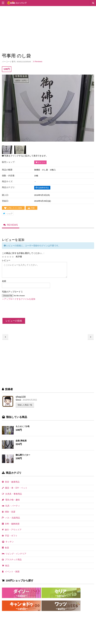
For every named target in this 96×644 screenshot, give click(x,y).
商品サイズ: (7, 181)
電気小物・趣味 (11, 502)
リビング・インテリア (14, 556)
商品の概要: (7, 170)
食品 (6, 568)
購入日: (5, 195)
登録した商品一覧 (25, 407)
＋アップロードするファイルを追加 (19, 301)
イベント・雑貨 (11, 573)
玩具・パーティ (11, 508)
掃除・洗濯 (9, 514)
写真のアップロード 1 (12, 294)
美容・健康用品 (11, 484)
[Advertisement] (48, 29)
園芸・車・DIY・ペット (15, 490)
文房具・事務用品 (12, 496)
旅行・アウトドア (12, 532)
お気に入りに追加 (15, 208)
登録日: (5, 201)
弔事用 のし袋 (91, 339)
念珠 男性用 (21, 443)
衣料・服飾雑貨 (11, 526)
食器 (5, 550)
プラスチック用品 (12, 562)
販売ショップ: (8, 162)
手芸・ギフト (10, 538)
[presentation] (22, 311)
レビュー (6, 262)
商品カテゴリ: (8, 187)
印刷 (33, 208)
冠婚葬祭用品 (42, 188)
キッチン (8, 544)
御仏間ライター (23, 457)
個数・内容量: (8, 176)
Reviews (13, 226)
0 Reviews (38, 61)
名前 (4, 283)
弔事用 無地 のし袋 (5, 339)
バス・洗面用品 (11, 520)
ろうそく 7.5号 (23, 428)
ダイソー (40, 162)
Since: (18, 402)
